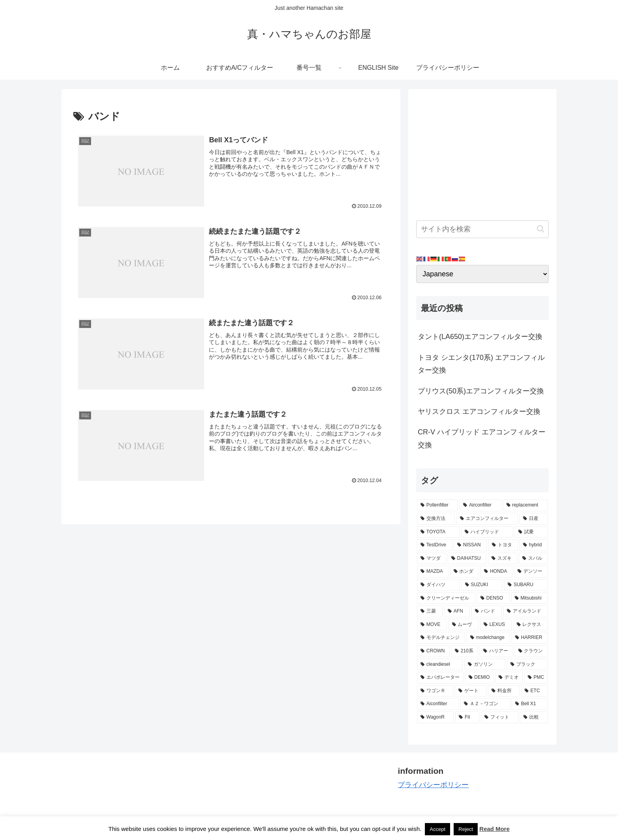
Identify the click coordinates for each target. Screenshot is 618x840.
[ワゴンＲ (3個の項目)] (435, 691)
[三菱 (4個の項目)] (430, 611)
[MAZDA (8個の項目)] (433, 572)
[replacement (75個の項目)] (525, 505)
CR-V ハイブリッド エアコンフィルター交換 (482, 438)
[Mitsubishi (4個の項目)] (530, 598)
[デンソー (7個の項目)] (531, 572)
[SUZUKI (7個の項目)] (482, 585)
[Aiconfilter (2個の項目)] (438, 704)
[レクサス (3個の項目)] (531, 625)
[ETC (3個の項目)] (534, 691)
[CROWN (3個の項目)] (433, 651)
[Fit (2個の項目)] (467, 717)
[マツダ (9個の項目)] (432, 559)
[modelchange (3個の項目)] (488, 638)
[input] (482, 229)
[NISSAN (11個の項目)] (470, 545)
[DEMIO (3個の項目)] (479, 678)
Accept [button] (437, 829)
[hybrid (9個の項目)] (534, 545)
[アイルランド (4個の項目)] (526, 611)
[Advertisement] (482, 152)
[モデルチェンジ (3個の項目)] (441, 638)
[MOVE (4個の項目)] (432, 625)
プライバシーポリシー (433, 785)
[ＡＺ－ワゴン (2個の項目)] (485, 704)
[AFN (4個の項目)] (457, 611)
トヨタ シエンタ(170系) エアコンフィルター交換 (481, 364)
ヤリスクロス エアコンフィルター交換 (479, 412)
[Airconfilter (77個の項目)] (480, 505)
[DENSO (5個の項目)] (493, 598)
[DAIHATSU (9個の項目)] (467, 559)
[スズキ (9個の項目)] (503, 559)
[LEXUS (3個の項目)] (496, 625)
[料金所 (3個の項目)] (504, 691)
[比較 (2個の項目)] (534, 717)
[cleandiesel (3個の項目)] (440, 665)
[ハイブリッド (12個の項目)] (487, 532)
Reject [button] (466, 829)
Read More (494, 829)
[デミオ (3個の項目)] (509, 678)
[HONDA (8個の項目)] (496, 572)
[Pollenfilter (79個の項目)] (437, 505)
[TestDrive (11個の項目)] (435, 545)
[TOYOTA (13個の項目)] (438, 532)
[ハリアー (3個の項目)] (496, 651)
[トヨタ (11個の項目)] (503, 545)
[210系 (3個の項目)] (465, 651)
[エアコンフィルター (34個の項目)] (487, 519)
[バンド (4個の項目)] (487, 611)
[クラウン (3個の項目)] (531, 651)
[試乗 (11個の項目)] (531, 532)
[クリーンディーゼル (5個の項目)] (446, 598)
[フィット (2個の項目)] (500, 717)
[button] (541, 229)
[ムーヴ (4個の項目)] (463, 625)
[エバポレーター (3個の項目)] (440, 678)
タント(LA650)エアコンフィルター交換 (480, 337)
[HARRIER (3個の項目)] (530, 638)
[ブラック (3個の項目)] (527, 665)
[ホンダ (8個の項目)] (465, 572)
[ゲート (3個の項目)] (471, 691)
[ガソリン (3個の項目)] (485, 665)
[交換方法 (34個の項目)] (436, 519)
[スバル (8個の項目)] (533, 559)
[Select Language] (482, 274)
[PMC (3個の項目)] (536, 678)
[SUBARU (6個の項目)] (526, 585)
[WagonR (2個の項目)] (435, 717)
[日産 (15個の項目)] (534, 519)
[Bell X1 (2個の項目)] (530, 704)
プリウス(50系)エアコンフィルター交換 (481, 391)
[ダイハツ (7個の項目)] (438, 585)
